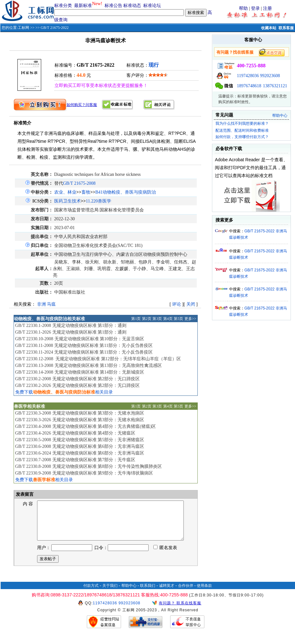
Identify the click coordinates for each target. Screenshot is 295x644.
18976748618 (249, 86)
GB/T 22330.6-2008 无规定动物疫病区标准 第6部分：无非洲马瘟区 (80, 446)
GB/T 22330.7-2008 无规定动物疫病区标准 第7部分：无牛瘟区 (75, 460)
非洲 (42, 304)
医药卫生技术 (67, 201)
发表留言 (24, 494)
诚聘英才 (167, 593)
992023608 (270, 76)
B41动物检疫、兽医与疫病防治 (126, 192)
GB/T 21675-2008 (79, 183)
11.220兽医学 (99, 201)
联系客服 (286, 28)
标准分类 (63, 6)
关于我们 (110, 593)
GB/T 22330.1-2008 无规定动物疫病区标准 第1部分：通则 (71, 325)
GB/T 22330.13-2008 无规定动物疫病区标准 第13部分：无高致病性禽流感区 (89, 365)
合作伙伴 (186, 593)
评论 (176, 304)
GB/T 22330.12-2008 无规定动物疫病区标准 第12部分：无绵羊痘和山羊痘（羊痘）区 (98, 359)
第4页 (168, 319)
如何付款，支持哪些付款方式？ (242, 137)
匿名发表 (165, 555)
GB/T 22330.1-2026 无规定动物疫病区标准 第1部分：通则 (71, 332)
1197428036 (248, 76)
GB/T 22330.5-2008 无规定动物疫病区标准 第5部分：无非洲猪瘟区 (80, 440)
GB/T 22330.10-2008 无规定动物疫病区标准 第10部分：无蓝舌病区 (80, 339)
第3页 (157, 319)
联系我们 (148, 593)
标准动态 (132, 6)
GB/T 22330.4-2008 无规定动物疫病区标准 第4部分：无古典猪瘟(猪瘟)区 (86, 426)
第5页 (178, 319)
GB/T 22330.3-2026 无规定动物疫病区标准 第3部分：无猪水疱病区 (80, 420)
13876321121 (275, 86)
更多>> (190, 319)
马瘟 (51, 304)
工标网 (23, 28)
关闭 (191, 304)
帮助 (243, 8)
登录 (255, 8)
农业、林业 (65, 192)
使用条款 (204, 593)
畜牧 (86, 192)
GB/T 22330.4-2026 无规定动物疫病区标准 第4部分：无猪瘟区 (75, 433)
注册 (267, 8)
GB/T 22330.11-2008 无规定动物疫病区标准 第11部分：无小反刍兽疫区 (84, 345)
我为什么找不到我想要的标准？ (242, 123)
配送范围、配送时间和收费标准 (242, 130)
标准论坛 (152, 6)
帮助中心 (280, 116)
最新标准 (83, 6)
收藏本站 (269, 28)
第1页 (136, 319)
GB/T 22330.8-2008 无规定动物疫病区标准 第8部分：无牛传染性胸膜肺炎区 (89, 466)
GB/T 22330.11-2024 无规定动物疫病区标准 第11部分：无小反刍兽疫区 (84, 352)
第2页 (147, 319)
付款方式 (91, 593)
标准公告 (113, 6)
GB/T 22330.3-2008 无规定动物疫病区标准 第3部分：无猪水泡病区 (80, 413)
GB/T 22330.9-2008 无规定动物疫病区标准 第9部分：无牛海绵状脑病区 (84, 473)
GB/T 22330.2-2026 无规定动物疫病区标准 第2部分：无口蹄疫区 (77, 385)
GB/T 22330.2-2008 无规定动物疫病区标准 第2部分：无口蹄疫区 (77, 379)
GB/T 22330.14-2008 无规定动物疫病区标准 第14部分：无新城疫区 (80, 372)
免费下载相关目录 (64, 392)
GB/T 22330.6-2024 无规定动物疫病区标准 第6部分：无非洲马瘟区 (80, 453)
